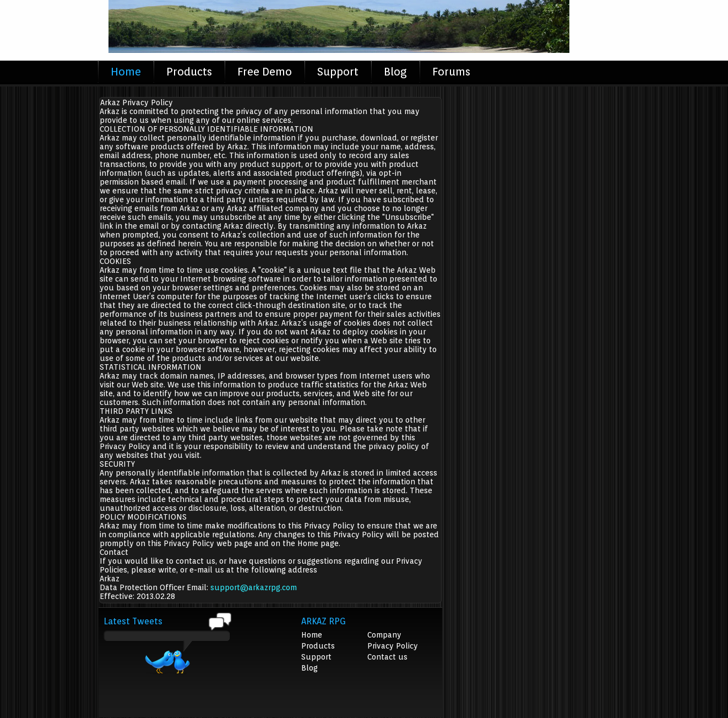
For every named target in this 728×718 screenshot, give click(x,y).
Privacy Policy (393, 646)
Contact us (387, 657)
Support (338, 72)
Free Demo (265, 72)
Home (126, 72)
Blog (395, 72)
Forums (451, 72)
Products (189, 72)
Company (384, 635)
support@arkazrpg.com (254, 587)
